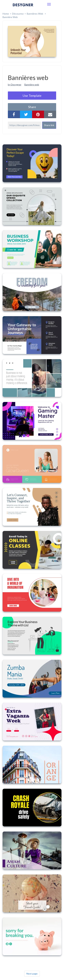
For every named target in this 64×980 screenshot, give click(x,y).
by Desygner (15, 85)
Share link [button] (49, 125)
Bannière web (10, 17)
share (32, 107)
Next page (32, 974)
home (6, 14)
